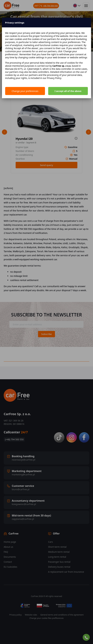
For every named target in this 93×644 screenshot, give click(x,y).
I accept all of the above (68, 91)
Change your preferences (25, 91)
